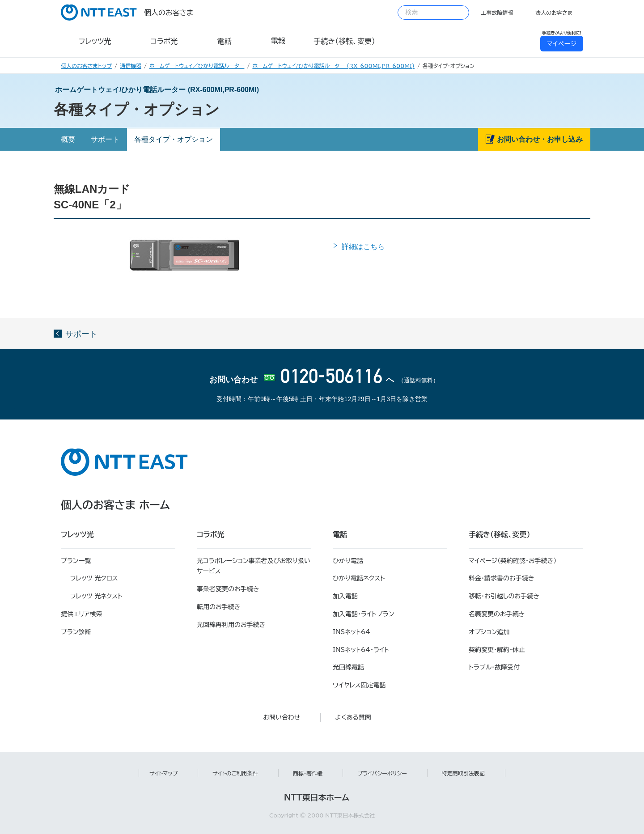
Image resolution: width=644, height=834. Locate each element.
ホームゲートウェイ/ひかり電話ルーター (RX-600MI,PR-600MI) (333, 66)
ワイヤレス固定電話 (359, 685)
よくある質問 (353, 717)
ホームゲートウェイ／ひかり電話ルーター (197, 66)
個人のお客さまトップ (86, 66)
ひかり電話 (348, 561)
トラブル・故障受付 (494, 667)
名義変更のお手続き (497, 614)
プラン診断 (76, 632)
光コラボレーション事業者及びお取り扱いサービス (254, 566)
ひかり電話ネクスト (359, 578)
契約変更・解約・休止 (497, 650)
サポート (105, 139)
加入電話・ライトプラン (363, 614)
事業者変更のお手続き (228, 589)
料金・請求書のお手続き (501, 578)
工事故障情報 (497, 13)
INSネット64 (352, 632)
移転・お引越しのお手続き (504, 596)
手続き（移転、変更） (500, 534)
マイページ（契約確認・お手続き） (513, 561)
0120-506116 (331, 377)
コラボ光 (211, 534)
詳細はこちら (364, 247)
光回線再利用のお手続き (231, 625)
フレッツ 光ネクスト (96, 596)
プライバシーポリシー (382, 773)
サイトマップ (163, 773)
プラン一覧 (76, 561)
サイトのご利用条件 (235, 773)
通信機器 (131, 66)
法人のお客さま (554, 13)
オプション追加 (489, 632)
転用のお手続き (218, 607)
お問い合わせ (282, 717)
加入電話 (345, 596)
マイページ (562, 44)
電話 (340, 534)
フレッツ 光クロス (94, 578)
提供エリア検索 (82, 614)
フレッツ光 (77, 534)
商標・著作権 (308, 773)
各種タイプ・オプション (174, 139)
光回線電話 (348, 667)
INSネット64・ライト (361, 650)
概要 (68, 139)
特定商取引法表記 (463, 773)
